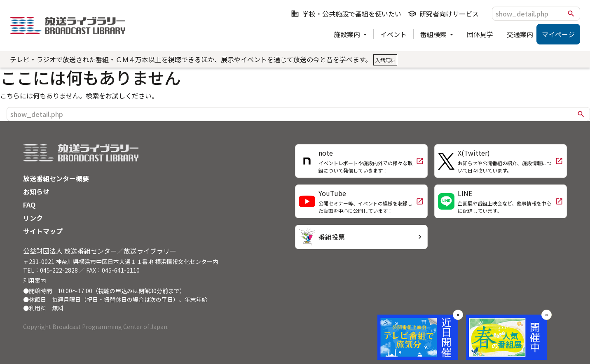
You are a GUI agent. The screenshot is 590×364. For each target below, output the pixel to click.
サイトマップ (43, 231)
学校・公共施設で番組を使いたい (346, 14)
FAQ (29, 205)
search (571, 14)
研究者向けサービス (443, 14)
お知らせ (36, 191)
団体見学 (480, 34)
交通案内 (520, 34)
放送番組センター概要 (56, 178)
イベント (393, 34)
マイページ (558, 34)
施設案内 (348, 34)
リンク (33, 218)
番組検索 (434, 34)
